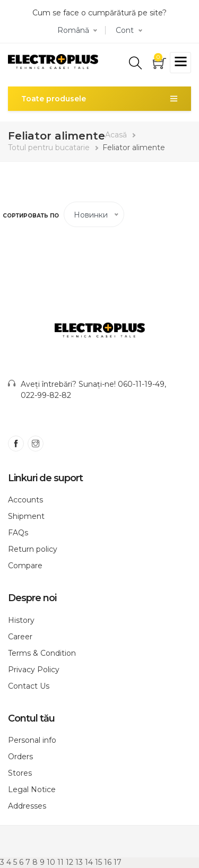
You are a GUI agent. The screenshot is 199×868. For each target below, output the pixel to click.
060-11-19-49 (141, 384)
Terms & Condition (42, 653)
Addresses (27, 806)
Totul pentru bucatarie (49, 147)
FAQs (18, 533)
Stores (20, 773)
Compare (25, 566)
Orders (20, 757)
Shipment (26, 516)
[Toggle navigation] (180, 63)
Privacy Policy (34, 670)
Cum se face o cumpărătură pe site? (99, 13)
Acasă (116, 135)
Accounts (25, 500)
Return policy (33, 549)
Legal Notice (32, 789)
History (21, 620)
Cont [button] (125, 30)
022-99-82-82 (46, 395)
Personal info (32, 740)
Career (20, 637)
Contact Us (29, 686)
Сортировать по (31, 216)
